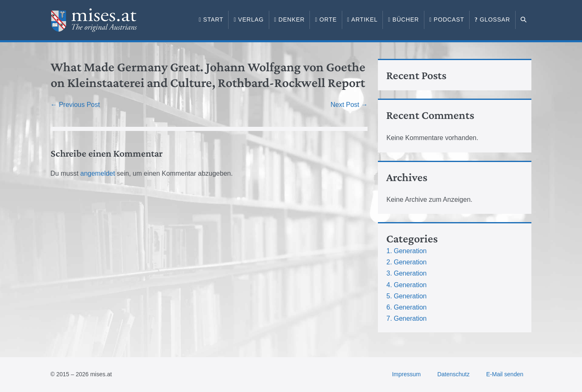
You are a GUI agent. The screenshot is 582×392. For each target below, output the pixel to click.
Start (211, 19)
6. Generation (406, 307)
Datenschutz (453, 374)
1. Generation (406, 251)
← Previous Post (75, 105)
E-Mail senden (505, 374)
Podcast (447, 19)
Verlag (248, 19)
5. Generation (406, 296)
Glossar (492, 19)
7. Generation (406, 318)
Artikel (363, 19)
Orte (326, 19)
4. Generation (406, 285)
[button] (524, 20)
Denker (290, 19)
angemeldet (98, 173)
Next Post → (349, 105)
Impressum (406, 374)
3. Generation (406, 273)
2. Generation (406, 262)
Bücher (403, 19)
